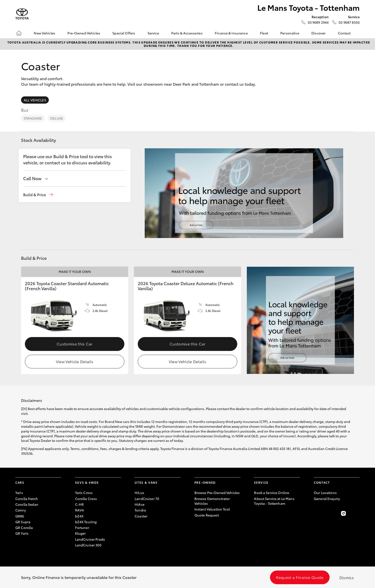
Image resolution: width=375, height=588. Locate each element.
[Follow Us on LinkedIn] (357, 513)
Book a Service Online (272, 493)
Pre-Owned (205, 482)
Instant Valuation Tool (212, 509)
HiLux (139, 493)
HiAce (140, 504)
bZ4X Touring (86, 522)
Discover (318, 33)
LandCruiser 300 (88, 545)
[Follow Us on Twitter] (330, 513)
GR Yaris (22, 533)
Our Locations (325, 493)
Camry (21, 510)
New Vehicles (44, 33)
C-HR (80, 504)
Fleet (264, 33)
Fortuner (82, 527)
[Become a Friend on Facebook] (317, 513)
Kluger (80, 533)
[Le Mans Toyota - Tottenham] (22, 14)
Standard (33, 118)
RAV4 (80, 510)
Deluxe (57, 118)
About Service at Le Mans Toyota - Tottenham (274, 501)
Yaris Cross (84, 493)
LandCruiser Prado (90, 539)
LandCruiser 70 (147, 499)
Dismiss (347, 577)
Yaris (19, 493)
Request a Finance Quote (300, 577)
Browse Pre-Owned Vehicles (217, 493)
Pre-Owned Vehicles (84, 33)
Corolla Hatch (27, 499)
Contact (344, 33)
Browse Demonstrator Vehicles (212, 501)
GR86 (20, 516)
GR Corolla (24, 527)
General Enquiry (327, 499)
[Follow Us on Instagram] (343, 513)
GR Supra (23, 522)
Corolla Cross (86, 499)
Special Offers (124, 33)
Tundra (140, 510)
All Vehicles (35, 100)
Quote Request (207, 515)
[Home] (19, 33)
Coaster (141, 516)
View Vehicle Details (75, 361)
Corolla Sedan (27, 504)
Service (153, 33)
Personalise (290, 33)
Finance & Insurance (231, 33)
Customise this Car (75, 344)
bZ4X (79, 516)
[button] (38, 195)
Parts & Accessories (187, 33)
